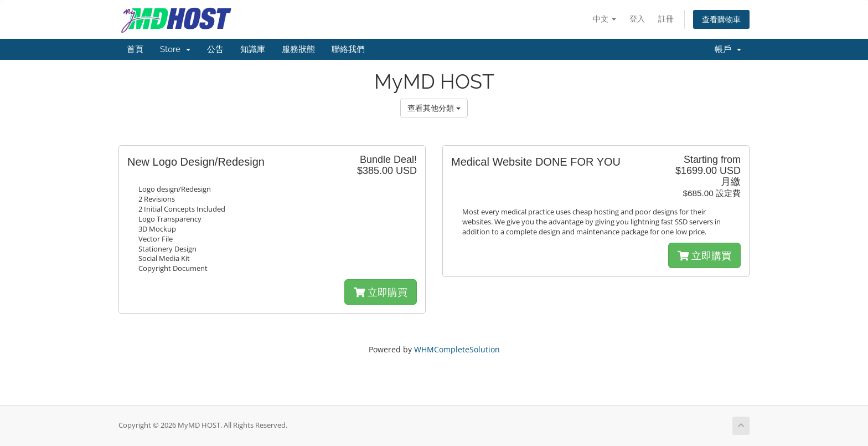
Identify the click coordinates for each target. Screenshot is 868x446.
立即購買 (381, 292)
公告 (215, 49)
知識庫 (253, 49)
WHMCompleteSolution (457, 349)
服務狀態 (298, 49)
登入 (637, 19)
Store (175, 49)
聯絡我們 (348, 49)
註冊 (666, 19)
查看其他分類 (434, 108)
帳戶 (728, 49)
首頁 (135, 49)
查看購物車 (721, 19)
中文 (604, 19)
